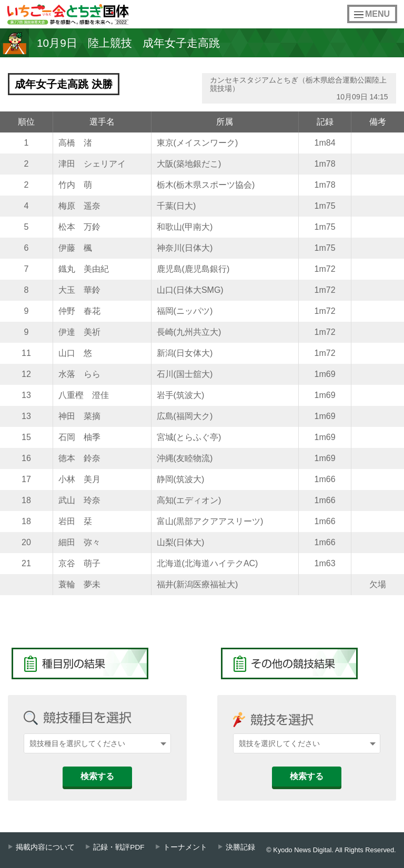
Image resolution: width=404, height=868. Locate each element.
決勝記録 (240, 847)
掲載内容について (45, 847)
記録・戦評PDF (119, 847)
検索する (97, 776)
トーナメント (185, 847)
